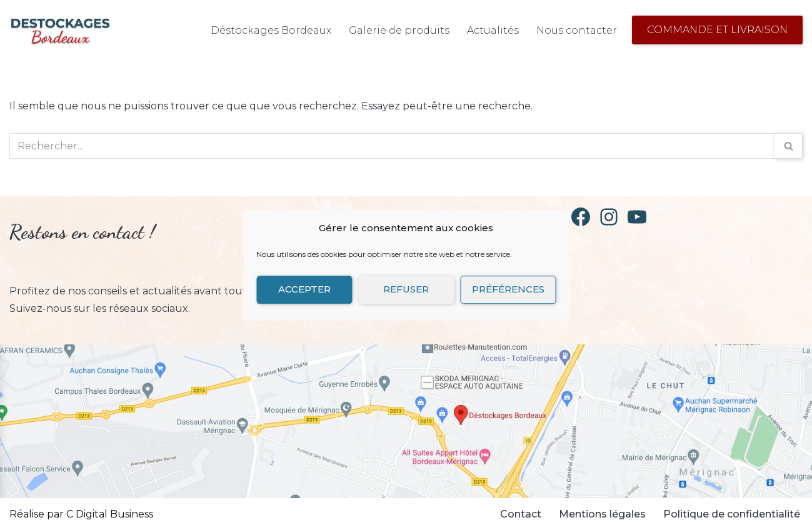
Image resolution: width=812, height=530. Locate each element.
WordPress (283, 514)
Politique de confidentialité (732, 514)
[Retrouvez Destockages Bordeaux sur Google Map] (406, 421)
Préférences (508, 289)
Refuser (406, 289)
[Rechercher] (392, 146)
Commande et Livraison (717, 30)
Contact (521, 514)
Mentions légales (602, 514)
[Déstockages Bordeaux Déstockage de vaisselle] (60, 30)
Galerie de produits (399, 30)
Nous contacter (577, 30)
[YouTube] (637, 217)
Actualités (493, 30)
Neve (166, 514)
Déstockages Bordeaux (271, 30)
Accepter (304, 289)
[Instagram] (609, 217)
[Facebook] (581, 217)
